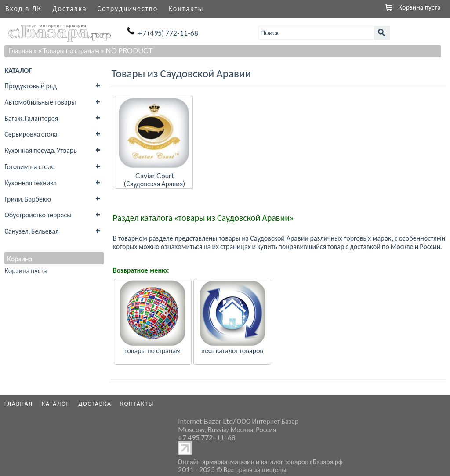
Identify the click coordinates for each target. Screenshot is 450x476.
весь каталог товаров (232, 350)
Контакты (186, 8)
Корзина (20, 259)
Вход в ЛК (24, 8)
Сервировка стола (31, 134)
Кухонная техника (31, 182)
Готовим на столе (29, 166)
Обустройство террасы (38, 215)
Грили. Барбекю (28, 199)
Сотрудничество (128, 8)
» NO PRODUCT (127, 50)
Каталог (56, 404)
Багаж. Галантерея (31, 118)
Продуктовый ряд (31, 85)
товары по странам (152, 350)
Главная (20, 50)
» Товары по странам (69, 50)
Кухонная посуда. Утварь (40, 150)
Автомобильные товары (40, 102)
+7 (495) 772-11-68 (168, 33)
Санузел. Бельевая (31, 231)
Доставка (69, 8)
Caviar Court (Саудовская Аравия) (154, 180)
